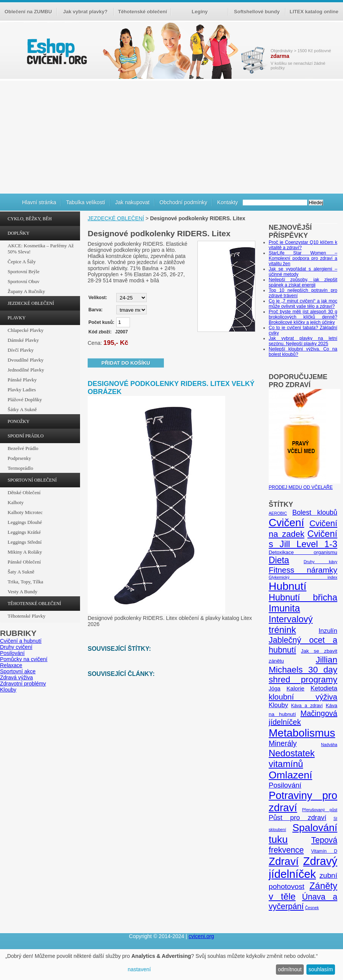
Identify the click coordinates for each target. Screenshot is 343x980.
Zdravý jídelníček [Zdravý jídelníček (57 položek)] (303, 867)
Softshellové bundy (257, 12)
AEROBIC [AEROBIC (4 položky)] (278, 513)
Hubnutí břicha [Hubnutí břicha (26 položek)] (303, 597)
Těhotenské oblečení (143, 12)
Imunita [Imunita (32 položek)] (284, 608)
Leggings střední (25, 542)
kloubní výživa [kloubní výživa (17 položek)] (303, 697)
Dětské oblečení (24, 492)
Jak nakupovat (132, 202)
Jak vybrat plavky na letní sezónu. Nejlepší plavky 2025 (303, 341)
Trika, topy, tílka (25, 582)
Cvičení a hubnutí (21, 641)
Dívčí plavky (21, 350)
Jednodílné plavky (26, 370)
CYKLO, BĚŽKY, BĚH (30, 219)
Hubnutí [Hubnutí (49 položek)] (288, 586)
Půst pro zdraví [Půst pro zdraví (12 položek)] (297, 818)
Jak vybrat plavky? (85, 12)
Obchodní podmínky (184, 202)
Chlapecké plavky (26, 330)
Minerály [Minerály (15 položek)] (283, 743)
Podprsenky (19, 458)
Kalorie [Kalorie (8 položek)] (296, 688)
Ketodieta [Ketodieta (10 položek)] (324, 688)
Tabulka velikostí (86, 202)
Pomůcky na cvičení (24, 659)
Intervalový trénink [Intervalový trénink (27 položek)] (291, 624)
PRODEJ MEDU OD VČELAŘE (305, 485)
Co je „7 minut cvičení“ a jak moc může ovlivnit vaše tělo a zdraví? (303, 304)
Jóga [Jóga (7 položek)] (275, 689)
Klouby (8, 690)
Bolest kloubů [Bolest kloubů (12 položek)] (315, 512)
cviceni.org (201, 936)
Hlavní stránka (39, 202)
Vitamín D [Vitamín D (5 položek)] (324, 851)
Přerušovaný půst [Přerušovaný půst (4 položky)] (320, 810)
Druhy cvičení (16, 647)
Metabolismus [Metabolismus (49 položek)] (302, 733)
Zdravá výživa (16, 677)
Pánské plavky (22, 380)
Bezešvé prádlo (23, 448)
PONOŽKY (18, 421)
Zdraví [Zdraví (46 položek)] (284, 861)
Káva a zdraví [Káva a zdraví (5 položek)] (307, 706)
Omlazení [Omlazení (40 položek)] (290, 775)
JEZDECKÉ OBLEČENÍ (31, 303)
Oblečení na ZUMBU (28, 12)
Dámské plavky (23, 340)
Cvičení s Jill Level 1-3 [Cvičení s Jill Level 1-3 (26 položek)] (303, 539)
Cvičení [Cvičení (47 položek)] (286, 523)
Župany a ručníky (26, 291)
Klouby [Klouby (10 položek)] (278, 705)
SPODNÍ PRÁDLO (26, 436)
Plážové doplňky (25, 400)
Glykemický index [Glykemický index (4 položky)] (303, 577)
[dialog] (171, 965)
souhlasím (321, 969)
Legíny (200, 12)
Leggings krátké (24, 532)
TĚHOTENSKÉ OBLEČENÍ (34, 604)
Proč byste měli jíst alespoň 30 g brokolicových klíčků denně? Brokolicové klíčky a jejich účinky (303, 317)
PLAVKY (17, 318)
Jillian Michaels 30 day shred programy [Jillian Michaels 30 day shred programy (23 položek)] (303, 670)
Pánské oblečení (24, 562)
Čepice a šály (22, 262)
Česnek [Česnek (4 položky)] (312, 908)
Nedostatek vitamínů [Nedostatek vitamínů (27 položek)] (292, 758)
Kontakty (228, 202)
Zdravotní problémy (23, 684)
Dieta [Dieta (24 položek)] (279, 560)
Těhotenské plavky (26, 616)
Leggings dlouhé (25, 522)
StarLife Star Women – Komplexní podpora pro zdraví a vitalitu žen (303, 258)
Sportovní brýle (23, 271)
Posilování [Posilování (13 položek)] (285, 785)
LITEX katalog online (314, 12)
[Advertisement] (171, 136)
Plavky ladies (22, 390)
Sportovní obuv (23, 281)
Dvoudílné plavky (26, 360)
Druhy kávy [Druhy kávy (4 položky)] (321, 562)
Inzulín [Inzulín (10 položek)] (328, 631)
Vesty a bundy (22, 592)
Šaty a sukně (21, 572)
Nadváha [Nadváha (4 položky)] (329, 745)
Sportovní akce (18, 671)
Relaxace (11, 665)
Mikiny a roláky (25, 552)
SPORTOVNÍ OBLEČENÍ (32, 480)
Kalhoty (16, 502)
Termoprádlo (20, 468)
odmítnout (290, 969)
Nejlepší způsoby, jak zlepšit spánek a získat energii (303, 282)
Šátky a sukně (22, 409)
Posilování (12, 653)
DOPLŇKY (18, 233)
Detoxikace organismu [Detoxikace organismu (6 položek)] (303, 552)
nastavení (139, 969)
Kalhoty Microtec (25, 512)
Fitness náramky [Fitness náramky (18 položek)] (303, 570)
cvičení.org (56, 51)
